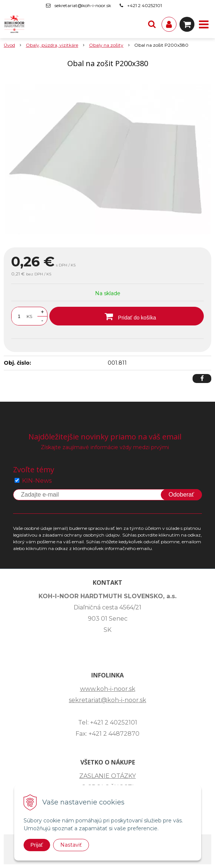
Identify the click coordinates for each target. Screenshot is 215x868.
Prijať (37, 845)
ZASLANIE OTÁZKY (107, 776)
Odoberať (181, 495)
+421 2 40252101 (145, 5)
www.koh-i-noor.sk (108, 689)
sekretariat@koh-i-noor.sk (83, 5)
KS (29, 316)
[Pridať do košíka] (127, 316)
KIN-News (37, 481)
